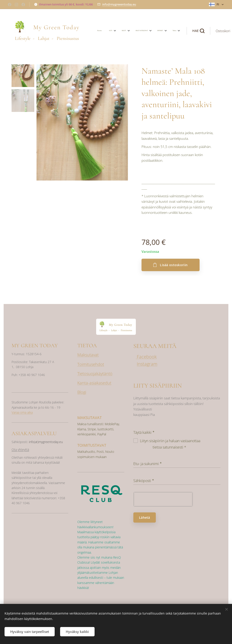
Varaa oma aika (22, 412)
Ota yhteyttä (20, 450)
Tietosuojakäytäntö (95, 373)
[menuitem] (113, 31)
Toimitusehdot (91, 364)
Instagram (147, 364)
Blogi (82, 392)
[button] (179, 31)
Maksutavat (88, 355)
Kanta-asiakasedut (94, 383)
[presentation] (163, 499)
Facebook (146, 357)
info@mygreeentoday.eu (119, 4)
